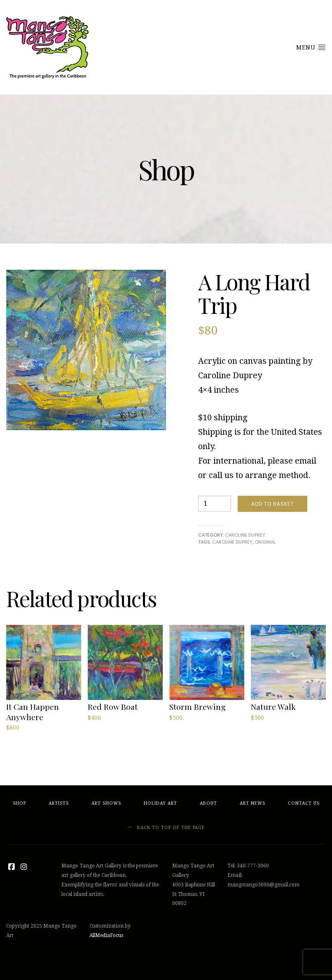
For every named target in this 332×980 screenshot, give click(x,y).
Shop (19, 803)
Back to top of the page (166, 828)
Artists (59, 803)
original (265, 542)
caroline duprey (232, 542)
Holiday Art (160, 803)
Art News (253, 803)
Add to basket (272, 504)
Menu (311, 47)
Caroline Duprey (245, 535)
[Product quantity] (215, 504)
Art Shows (106, 803)
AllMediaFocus (106, 935)
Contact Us (304, 803)
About (208, 803)
